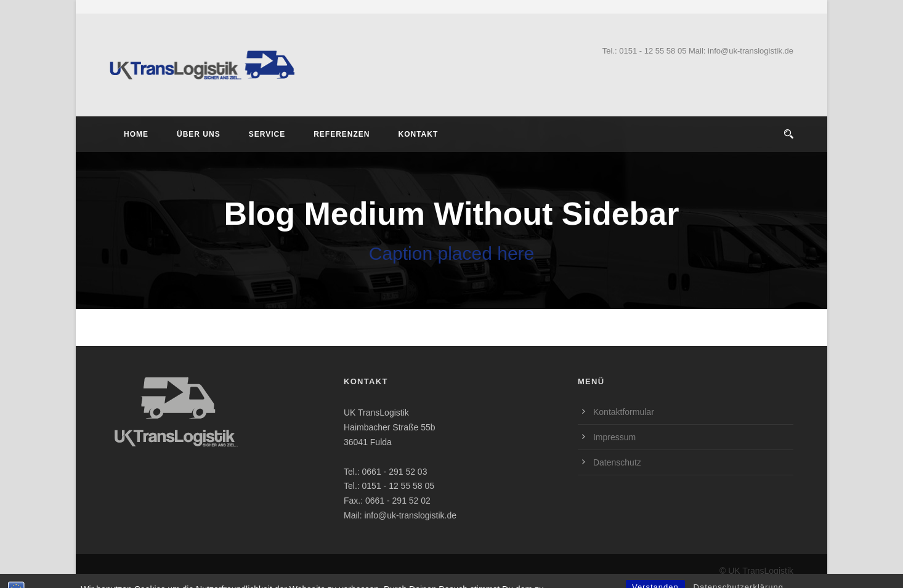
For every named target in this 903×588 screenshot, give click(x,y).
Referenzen (342, 134)
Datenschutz (617, 462)
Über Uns (199, 134)
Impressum (614, 437)
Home (136, 134)
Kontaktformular (624, 412)
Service (267, 134)
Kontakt (418, 134)
